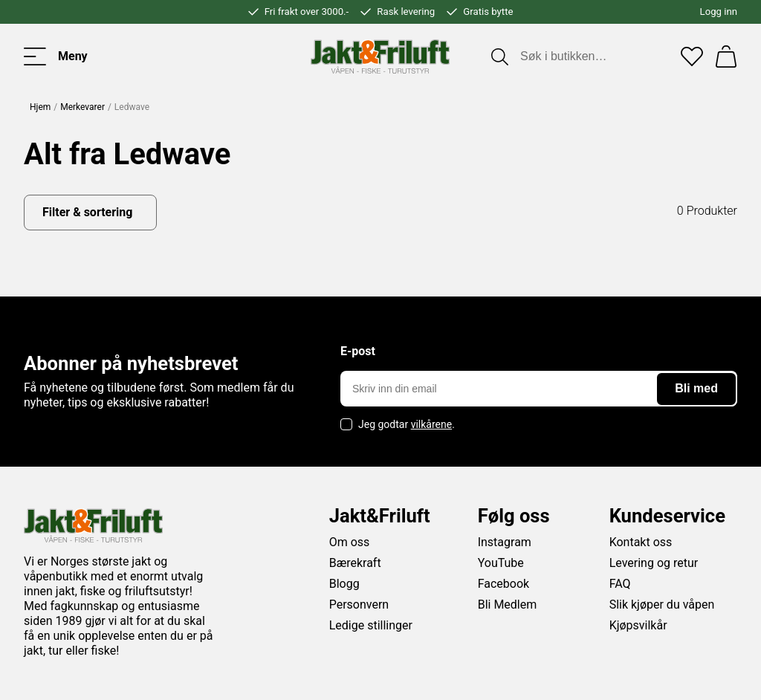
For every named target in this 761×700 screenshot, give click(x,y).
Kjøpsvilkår (638, 625)
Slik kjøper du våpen (662, 605)
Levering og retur (654, 563)
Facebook (503, 584)
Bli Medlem (508, 605)
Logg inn (719, 12)
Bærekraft (355, 563)
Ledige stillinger (371, 625)
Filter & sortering (87, 212)
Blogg (344, 584)
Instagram (505, 542)
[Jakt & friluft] (380, 56)
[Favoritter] (692, 56)
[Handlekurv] (726, 56)
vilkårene (432, 424)
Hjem (40, 107)
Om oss (350, 542)
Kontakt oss (641, 542)
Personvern (359, 605)
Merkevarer (82, 107)
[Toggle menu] (56, 56)
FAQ (620, 584)
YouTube (501, 563)
